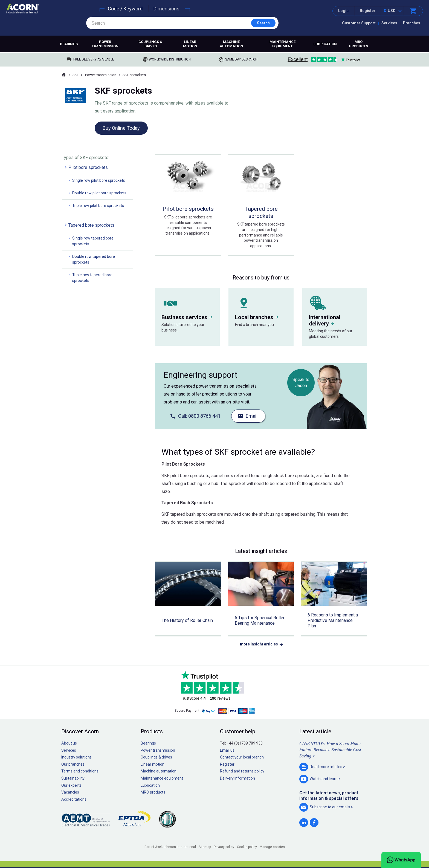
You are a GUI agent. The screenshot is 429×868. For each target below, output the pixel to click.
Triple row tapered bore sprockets (92, 278)
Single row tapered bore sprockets (93, 241)
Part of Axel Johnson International (170, 847)
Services (389, 23)
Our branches (73, 764)
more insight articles (259, 644)
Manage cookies (272, 847)
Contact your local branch (242, 757)
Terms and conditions (80, 771)
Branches (412, 23)
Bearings (69, 44)
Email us (227, 750)
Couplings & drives (150, 44)
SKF (76, 75)
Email (252, 416)
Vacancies (70, 792)
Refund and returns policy (242, 771)
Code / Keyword (125, 9)
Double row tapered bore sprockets (94, 259)
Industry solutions (76, 757)
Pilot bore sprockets (88, 167)
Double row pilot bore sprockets (99, 193)
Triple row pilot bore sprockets (98, 206)
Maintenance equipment (282, 44)
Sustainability (73, 778)
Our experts (71, 785)
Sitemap (205, 847)
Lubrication (325, 44)
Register (368, 11)
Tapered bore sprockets (91, 225)
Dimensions (166, 9)
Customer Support (359, 23)
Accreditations (74, 799)
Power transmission (105, 44)
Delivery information (237, 778)
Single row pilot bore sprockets (99, 180)
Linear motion (190, 44)
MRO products (359, 44)
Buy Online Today (121, 128)
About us (69, 743)
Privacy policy (224, 847)
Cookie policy (247, 847)
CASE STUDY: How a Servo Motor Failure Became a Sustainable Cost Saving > (330, 750)
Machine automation (231, 44)
